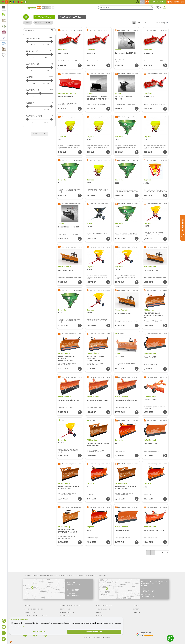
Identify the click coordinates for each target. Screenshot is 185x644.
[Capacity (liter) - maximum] (40, 119)
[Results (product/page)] (146, 23)
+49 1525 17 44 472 (148, 591)
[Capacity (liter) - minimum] (33, 122)
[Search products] (126, 8)
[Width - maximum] (40, 80)
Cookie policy (23, 626)
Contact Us (159, 2)
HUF (142, 2)
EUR (147, 2)
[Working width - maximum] (40, 42)
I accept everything (94, 632)
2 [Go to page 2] (158, 553)
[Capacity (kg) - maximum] (40, 67)
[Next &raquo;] (167, 553)
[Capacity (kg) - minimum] (33, 71)
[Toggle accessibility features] (137, 2)
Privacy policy (15, 626)
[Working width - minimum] (33, 45)
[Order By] (160, 23)
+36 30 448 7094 (73, 590)
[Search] (39, 30)
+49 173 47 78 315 (148, 596)
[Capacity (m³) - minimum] (33, 96)
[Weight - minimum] (33, 109)
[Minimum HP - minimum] (33, 58)
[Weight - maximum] (40, 106)
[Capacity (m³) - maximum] (40, 93)
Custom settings (39, 632)
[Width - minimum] (33, 84)
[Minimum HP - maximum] (40, 54)
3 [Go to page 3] (163, 553)
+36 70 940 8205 (73, 595)
